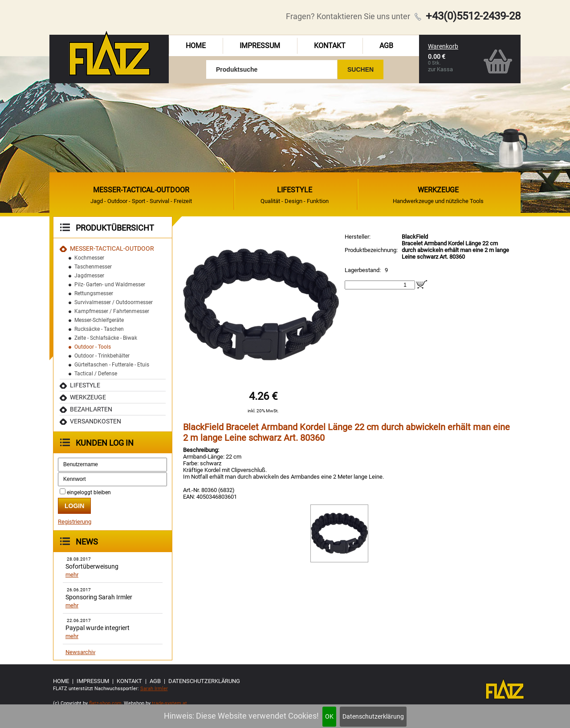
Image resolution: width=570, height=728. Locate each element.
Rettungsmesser (94, 293)
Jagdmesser (89, 276)
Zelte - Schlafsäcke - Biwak (106, 338)
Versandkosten (96, 421)
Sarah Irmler (154, 689)
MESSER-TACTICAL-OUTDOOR (112, 248)
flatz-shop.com (105, 703)
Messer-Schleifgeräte (99, 320)
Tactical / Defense (96, 374)
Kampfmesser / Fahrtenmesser (112, 311)
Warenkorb (443, 46)
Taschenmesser (93, 267)
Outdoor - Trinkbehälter (102, 356)
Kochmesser (89, 258)
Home (196, 46)
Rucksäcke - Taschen (99, 329)
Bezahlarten (91, 409)
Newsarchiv (80, 652)
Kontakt (330, 46)
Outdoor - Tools (93, 347)
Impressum (260, 46)
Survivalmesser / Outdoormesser (114, 302)
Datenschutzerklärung (373, 716)
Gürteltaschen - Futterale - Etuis (112, 365)
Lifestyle (85, 385)
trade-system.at (169, 703)
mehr (72, 575)
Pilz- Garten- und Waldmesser (110, 285)
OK (329, 716)
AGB (386, 46)
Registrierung (75, 522)
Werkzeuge (88, 397)
